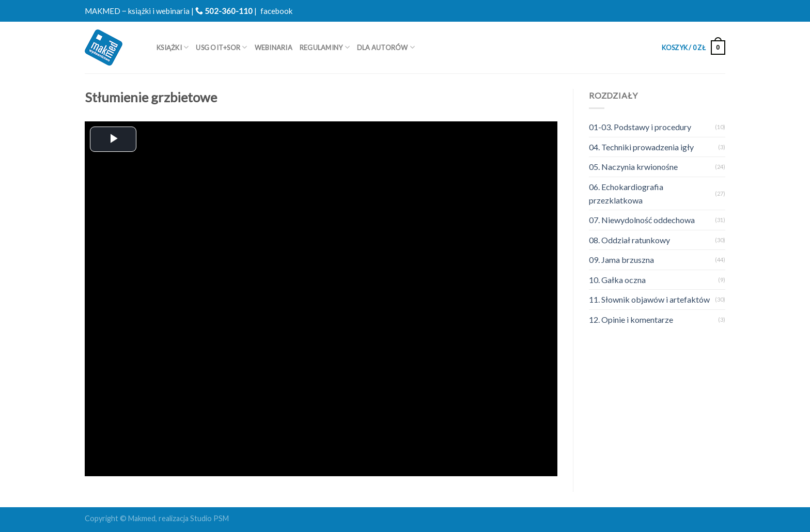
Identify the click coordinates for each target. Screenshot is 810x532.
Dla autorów (386, 47)
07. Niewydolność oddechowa (642, 220)
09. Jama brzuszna (621, 260)
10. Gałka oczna (617, 280)
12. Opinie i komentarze (631, 319)
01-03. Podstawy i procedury (640, 127)
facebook (276, 11)
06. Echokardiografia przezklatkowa (626, 193)
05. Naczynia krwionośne (633, 167)
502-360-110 (224, 11)
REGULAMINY (325, 47)
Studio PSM (209, 518)
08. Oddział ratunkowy (629, 240)
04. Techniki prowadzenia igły (641, 147)
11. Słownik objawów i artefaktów (649, 299)
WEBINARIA (274, 48)
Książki (173, 47)
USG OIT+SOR (221, 47)
